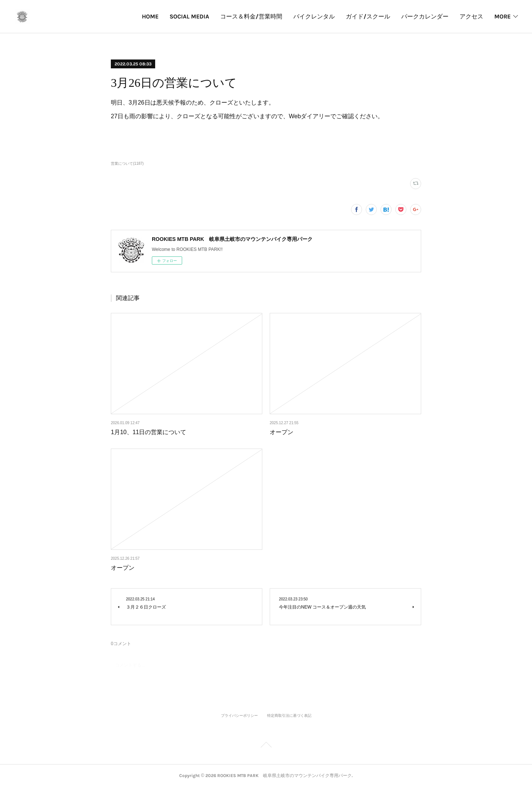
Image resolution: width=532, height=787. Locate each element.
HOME (150, 16)
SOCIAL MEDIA (189, 16)
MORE (502, 16)
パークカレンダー (425, 16)
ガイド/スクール (368, 16)
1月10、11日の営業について (149, 432)
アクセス (471, 16)
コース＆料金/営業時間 (251, 16)
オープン (282, 432)
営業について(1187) (127, 163)
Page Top (266, 746)
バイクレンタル (314, 16)
